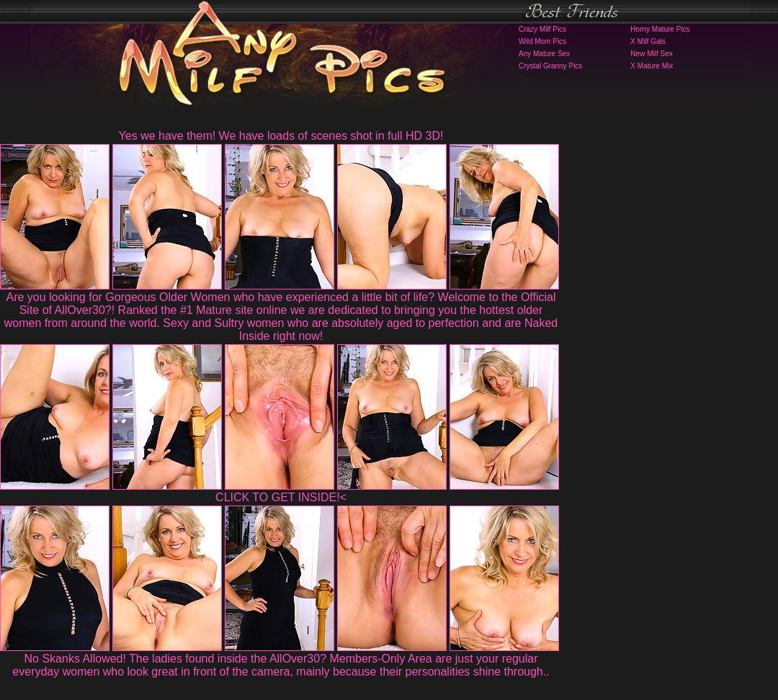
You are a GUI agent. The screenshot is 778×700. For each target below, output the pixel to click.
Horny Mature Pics (660, 29)
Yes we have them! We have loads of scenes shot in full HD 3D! (281, 136)
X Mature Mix (652, 66)
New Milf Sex (651, 54)
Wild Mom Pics (542, 41)
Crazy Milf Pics (542, 29)
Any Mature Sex (544, 54)
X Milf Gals (648, 41)
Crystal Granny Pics (550, 66)
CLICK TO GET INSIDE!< (281, 497)
